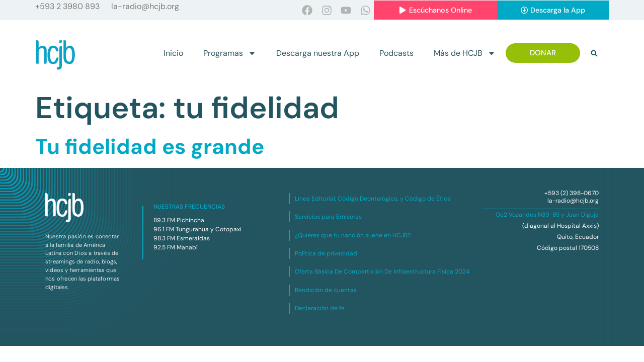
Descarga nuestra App (318, 53)
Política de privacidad (326, 254)
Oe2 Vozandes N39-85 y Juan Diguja (547, 215)
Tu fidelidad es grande (150, 147)
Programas (230, 53)
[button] (594, 53)
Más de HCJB (465, 53)
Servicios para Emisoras (328, 217)
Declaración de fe (320, 309)
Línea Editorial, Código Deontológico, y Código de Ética (373, 199)
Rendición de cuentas (326, 290)
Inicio (173, 53)
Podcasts (396, 53)
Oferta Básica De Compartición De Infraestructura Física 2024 (382, 272)
